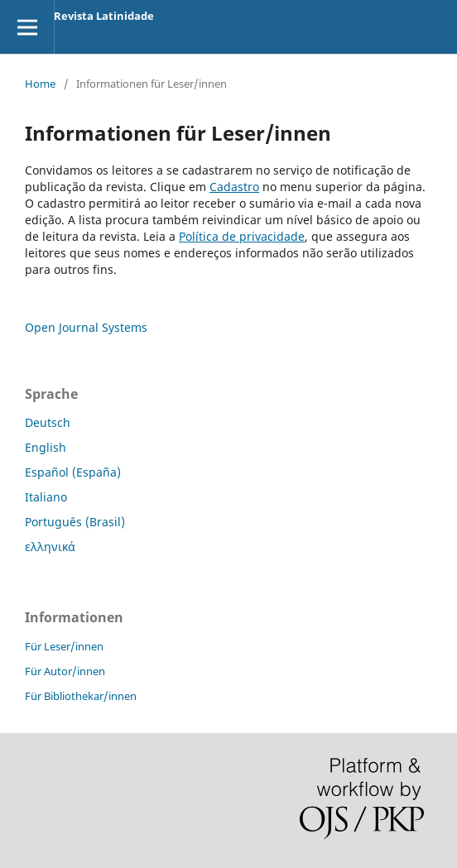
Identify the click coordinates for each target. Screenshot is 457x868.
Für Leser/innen (64, 646)
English (46, 447)
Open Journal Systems (86, 327)
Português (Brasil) (75, 522)
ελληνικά (50, 547)
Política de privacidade (242, 236)
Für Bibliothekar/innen (81, 696)
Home (40, 84)
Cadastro (234, 187)
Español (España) (73, 472)
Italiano (46, 497)
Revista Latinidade (104, 16)
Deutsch (48, 422)
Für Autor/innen (65, 671)
